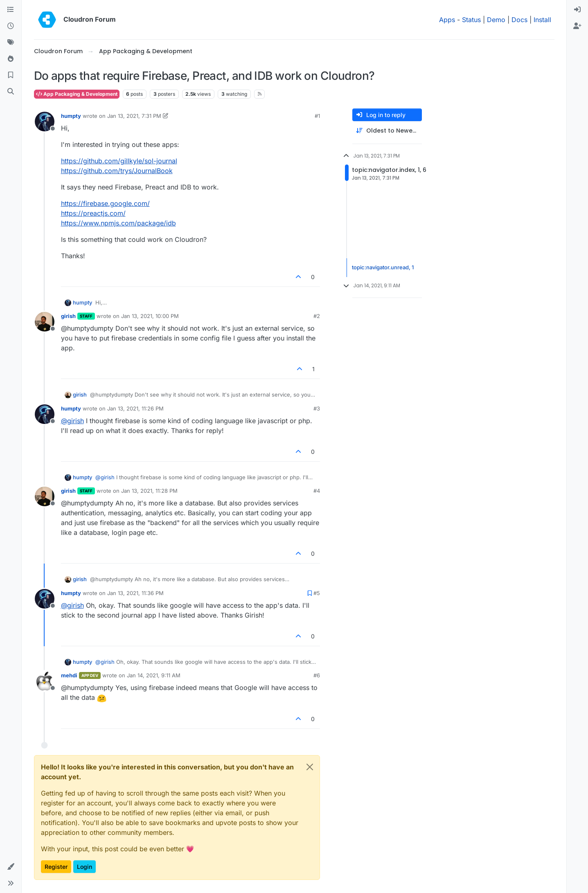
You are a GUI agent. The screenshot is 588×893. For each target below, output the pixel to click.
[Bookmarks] (11, 75)
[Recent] (11, 26)
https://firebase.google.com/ (105, 203)
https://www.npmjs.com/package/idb (118, 223)
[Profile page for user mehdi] (45, 681)
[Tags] (11, 43)
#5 (317, 593)
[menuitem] (577, 10)
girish (68, 316)
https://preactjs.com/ (93, 213)
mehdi (69, 675)
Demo (496, 20)
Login (84, 867)
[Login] (577, 10)
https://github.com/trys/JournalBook (117, 171)
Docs (519, 20)
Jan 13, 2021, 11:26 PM (135, 408)
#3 (317, 408)
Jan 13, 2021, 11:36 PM (135, 593)
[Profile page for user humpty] (45, 122)
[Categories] (11, 10)
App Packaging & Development (77, 94)
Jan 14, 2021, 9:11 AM (154, 675)
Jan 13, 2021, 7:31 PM (134, 116)
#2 (317, 316)
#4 (317, 491)
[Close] (310, 767)
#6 (317, 675)
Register (56, 867)
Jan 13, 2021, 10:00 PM (150, 316)
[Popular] (11, 59)
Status (471, 20)
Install (542, 20)
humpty (71, 116)
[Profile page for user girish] (45, 322)
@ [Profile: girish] (72, 421)
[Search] (11, 92)
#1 (317, 116)
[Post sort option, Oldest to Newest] (387, 131)
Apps (447, 20)
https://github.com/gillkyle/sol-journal (119, 161)
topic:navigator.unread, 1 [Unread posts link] (383, 267)
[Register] (577, 26)
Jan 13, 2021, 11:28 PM (149, 491)
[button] (11, 867)
